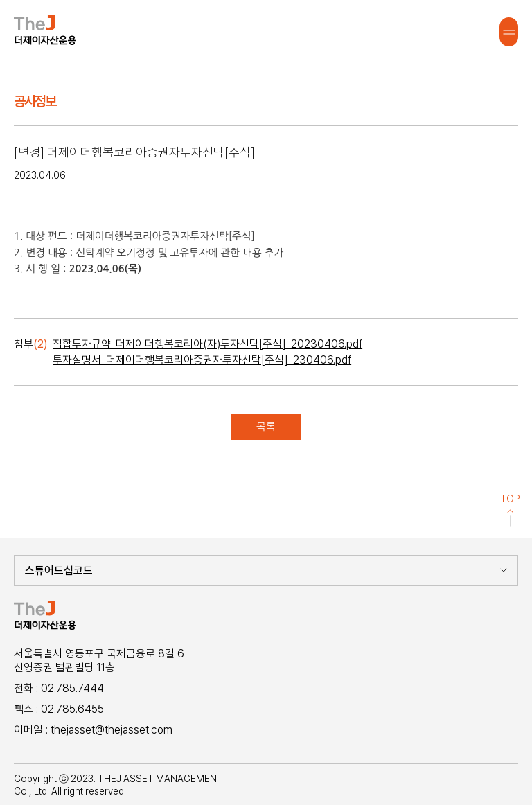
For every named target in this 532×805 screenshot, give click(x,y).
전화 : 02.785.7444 (59, 688)
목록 (266, 426)
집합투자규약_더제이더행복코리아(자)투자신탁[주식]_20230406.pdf (207, 344)
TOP (510, 510)
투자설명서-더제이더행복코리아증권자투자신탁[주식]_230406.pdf (202, 360)
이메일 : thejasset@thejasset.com (93, 730)
